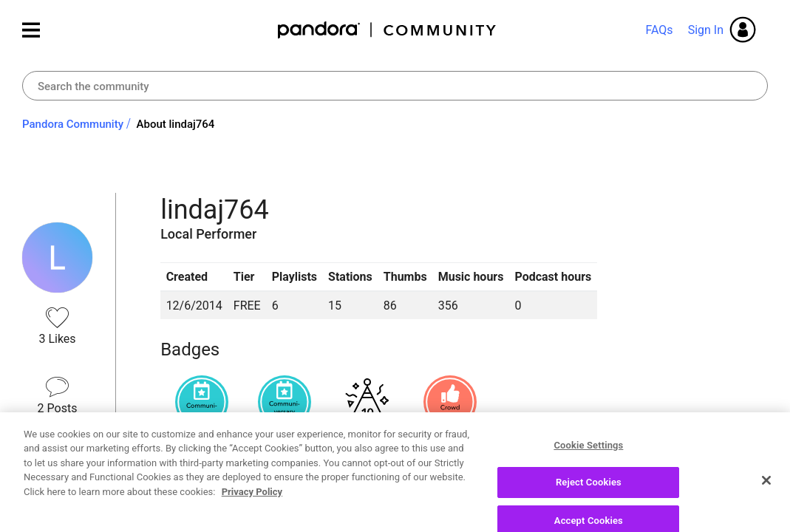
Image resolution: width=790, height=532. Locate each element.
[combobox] (395, 86)
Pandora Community (388, 30)
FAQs (659, 30)
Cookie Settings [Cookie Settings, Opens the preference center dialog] (588, 480)
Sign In (706, 30)
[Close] (766, 515)
